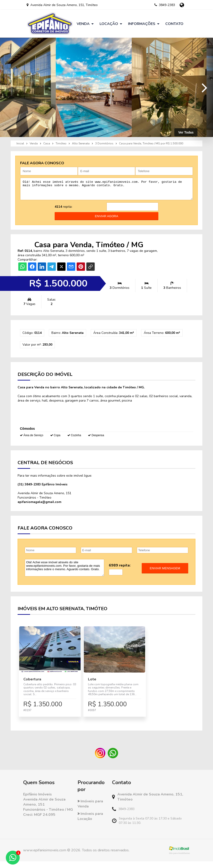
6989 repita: (120, 569)
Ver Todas (186, 132)
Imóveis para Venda (90, 810)
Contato (174, 24)
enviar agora (107, 220)
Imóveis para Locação (90, 823)
